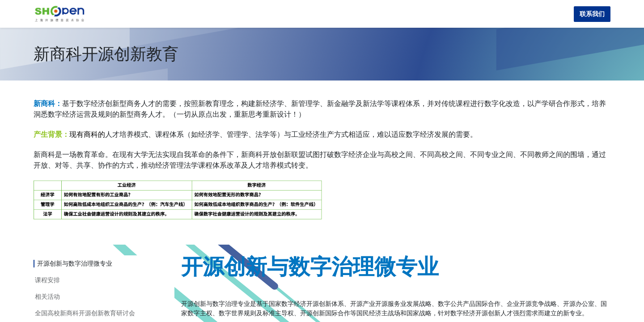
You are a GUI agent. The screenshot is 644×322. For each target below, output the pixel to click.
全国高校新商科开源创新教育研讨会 (85, 313)
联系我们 (592, 14)
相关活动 (47, 297)
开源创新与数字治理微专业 (75, 263)
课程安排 (47, 280)
